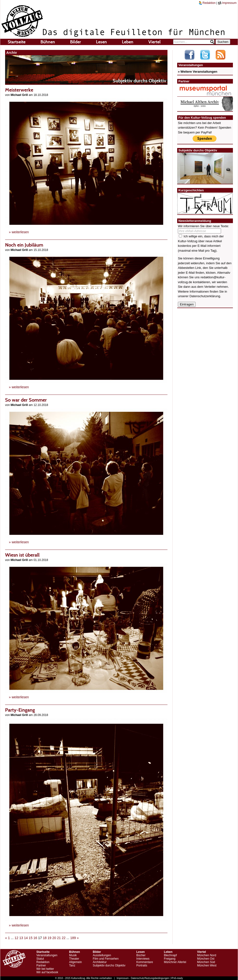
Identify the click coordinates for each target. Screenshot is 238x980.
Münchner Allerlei (175, 962)
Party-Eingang (20, 710)
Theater (74, 959)
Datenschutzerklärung (205, 296)
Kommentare (145, 962)
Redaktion (207, 3)
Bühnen (48, 42)
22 (64, 938)
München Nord (207, 955)
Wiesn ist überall (22, 555)
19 (49, 938)
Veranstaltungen (47, 955)
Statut (40, 959)
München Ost (206, 959)
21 (59, 938)
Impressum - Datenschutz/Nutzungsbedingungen (143, 978)
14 (26, 938)
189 (73, 938)
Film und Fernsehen (106, 959)
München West (207, 965)
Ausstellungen (102, 955)
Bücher (141, 955)
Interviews (143, 959)
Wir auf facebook (47, 972)
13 (21, 938)
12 (16, 938)
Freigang (170, 959)
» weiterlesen (19, 232)
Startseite (17, 42)
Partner (41, 965)
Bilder (75, 42)
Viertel (155, 42)
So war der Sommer (26, 400)
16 (35, 938)
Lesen (101, 42)
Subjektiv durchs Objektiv (109, 965)
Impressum (227, 3)
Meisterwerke (19, 90)
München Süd (206, 962)
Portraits (142, 965)
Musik (73, 955)
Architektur (100, 962)
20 (54, 938)
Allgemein (75, 962)
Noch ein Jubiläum (24, 245)
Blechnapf (170, 955)
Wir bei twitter (45, 969)
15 (31, 938)
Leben (128, 42)
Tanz (72, 965)
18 (45, 938)
